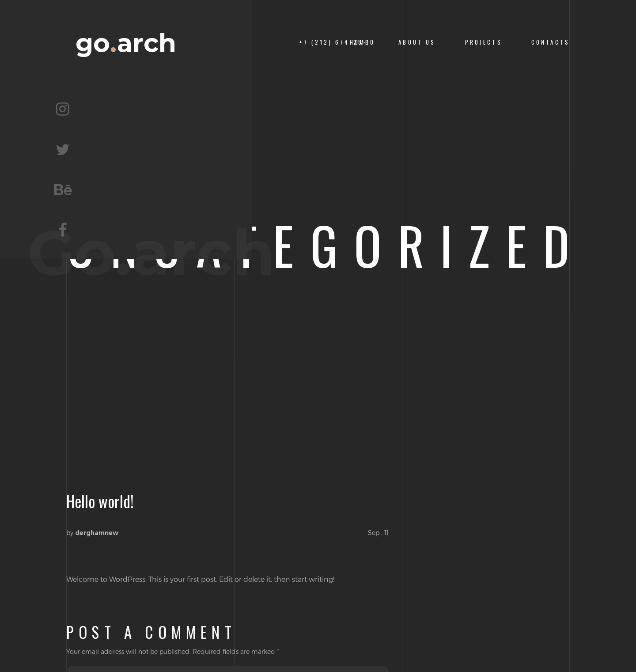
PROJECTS (484, 42)
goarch (126, 43)
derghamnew (97, 533)
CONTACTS (551, 42)
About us (417, 42)
